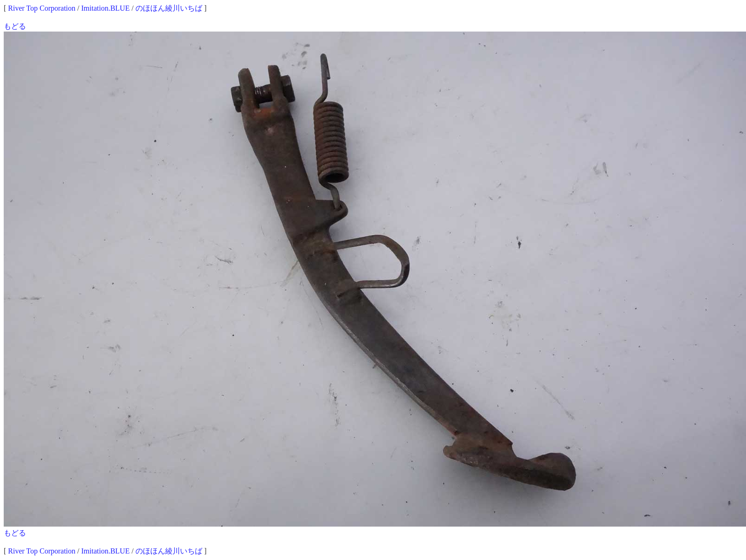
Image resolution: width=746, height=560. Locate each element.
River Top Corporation (42, 8)
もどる (15, 26)
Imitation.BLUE (105, 8)
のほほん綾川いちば (169, 8)
